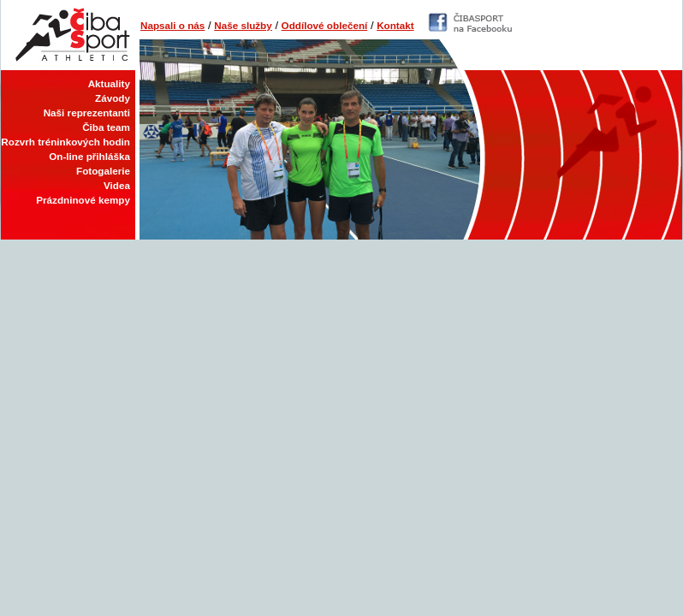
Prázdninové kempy (83, 200)
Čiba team (106, 127)
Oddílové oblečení (325, 25)
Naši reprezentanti (87, 113)
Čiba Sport (68, 35)
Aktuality (109, 83)
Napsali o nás (172, 25)
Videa (117, 185)
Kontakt (395, 25)
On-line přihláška (89, 156)
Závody (113, 98)
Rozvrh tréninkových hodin (65, 142)
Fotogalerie (103, 171)
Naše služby (243, 25)
